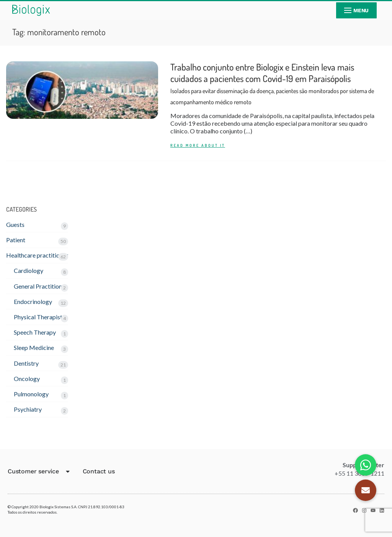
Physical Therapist (38, 317)
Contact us (99, 471)
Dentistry (26, 363)
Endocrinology (33, 301)
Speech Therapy (35, 332)
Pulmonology (31, 394)
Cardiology (29, 270)
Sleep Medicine (34, 347)
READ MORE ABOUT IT (198, 145)
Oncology (27, 379)
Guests (15, 224)
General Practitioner (41, 286)
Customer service (39, 471)
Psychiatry (28, 409)
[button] (366, 490)
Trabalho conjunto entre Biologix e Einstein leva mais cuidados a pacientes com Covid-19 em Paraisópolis (272, 84)
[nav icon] (356, 10)
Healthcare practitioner (37, 255)
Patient (16, 240)
